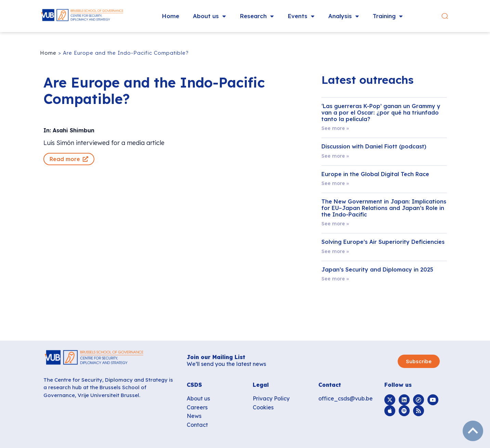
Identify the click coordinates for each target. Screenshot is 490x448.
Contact (197, 425)
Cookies (263, 407)
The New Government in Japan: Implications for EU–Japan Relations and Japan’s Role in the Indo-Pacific (384, 208)
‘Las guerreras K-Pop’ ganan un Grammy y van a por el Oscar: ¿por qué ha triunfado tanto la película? (381, 113)
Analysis (344, 16)
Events (301, 16)
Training (388, 16)
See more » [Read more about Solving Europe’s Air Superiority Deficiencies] (335, 251)
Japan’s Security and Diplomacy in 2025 (377, 269)
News (194, 416)
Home (170, 16)
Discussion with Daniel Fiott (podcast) (374, 146)
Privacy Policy (271, 398)
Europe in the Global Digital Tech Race (375, 174)
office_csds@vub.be (346, 398)
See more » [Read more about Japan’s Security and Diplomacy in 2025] (335, 279)
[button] (445, 16)
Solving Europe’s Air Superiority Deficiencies (383, 242)
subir (473, 431)
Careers (197, 407)
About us (209, 16)
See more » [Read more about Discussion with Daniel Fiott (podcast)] (335, 156)
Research (257, 16)
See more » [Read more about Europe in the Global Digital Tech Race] (335, 183)
